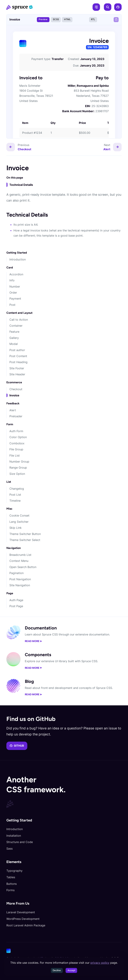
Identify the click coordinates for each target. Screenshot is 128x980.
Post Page (16, 606)
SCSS (56, 19)
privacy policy (100, 963)
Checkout (16, 389)
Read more (33, 641)
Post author (17, 350)
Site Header (17, 374)
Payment (15, 299)
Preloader (16, 416)
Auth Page (16, 600)
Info (12, 280)
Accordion (16, 274)
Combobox (17, 443)
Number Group (19, 462)
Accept (71, 970)
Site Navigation (20, 585)
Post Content (18, 356)
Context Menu (19, 561)
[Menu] (96, 7)
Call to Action (19, 320)
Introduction (18, 259)
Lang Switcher (19, 522)
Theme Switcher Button (25, 534)
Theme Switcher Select (25, 540)
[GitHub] (118, 7)
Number (15, 286)
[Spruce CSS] (20, 7)
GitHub (17, 746)
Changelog (17, 489)
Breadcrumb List (20, 555)
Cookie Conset (19, 515)
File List (15, 455)
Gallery (14, 338)
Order (13, 293)
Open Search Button (23, 567)
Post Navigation (20, 579)
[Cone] (63, 951)
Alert (13, 410)
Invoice (14, 395)
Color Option (18, 437)
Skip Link (16, 528)
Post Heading (18, 362)
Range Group (18, 468)
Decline (57, 970)
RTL (93, 19)
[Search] (108, 7)
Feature (14, 332)
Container (16, 326)
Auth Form (16, 431)
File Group (16, 449)
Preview (43, 19)
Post (12, 305)
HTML (67, 19)
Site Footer (17, 368)
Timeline (15, 501)
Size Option (17, 474)
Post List (15, 495)
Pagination (16, 573)
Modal (14, 344)
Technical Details (21, 185)
